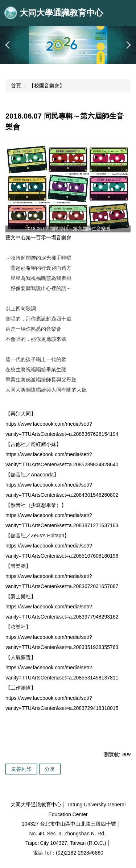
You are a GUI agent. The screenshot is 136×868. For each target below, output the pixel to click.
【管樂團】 (18, 566)
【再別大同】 (21, 414)
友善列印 (21, 769)
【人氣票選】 (21, 657)
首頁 (16, 86)
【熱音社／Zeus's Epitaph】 (37, 536)
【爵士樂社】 (21, 596)
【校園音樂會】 (47, 86)
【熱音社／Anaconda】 (32, 475)
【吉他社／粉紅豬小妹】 (33, 444)
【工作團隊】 (21, 688)
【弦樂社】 (18, 627)
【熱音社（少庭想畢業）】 (36, 505)
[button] (9, 45)
